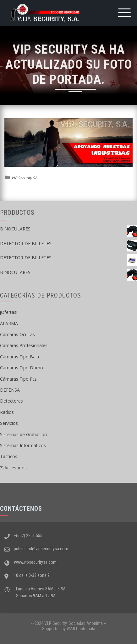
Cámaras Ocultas (17, 334)
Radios (7, 412)
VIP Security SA (25, 178)
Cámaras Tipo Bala (19, 357)
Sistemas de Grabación (23, 434)
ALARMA (9, 323)
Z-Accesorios (13, 468)
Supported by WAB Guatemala (69, 629)
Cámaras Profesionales (24, 345)
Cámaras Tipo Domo (22, 368)
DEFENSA (10, 390)
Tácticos (9, 456)
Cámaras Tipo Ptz (18, 379)
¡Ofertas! (9, 312)
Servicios (9, 423)
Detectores (11, 401)
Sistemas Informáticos (23, 445)
